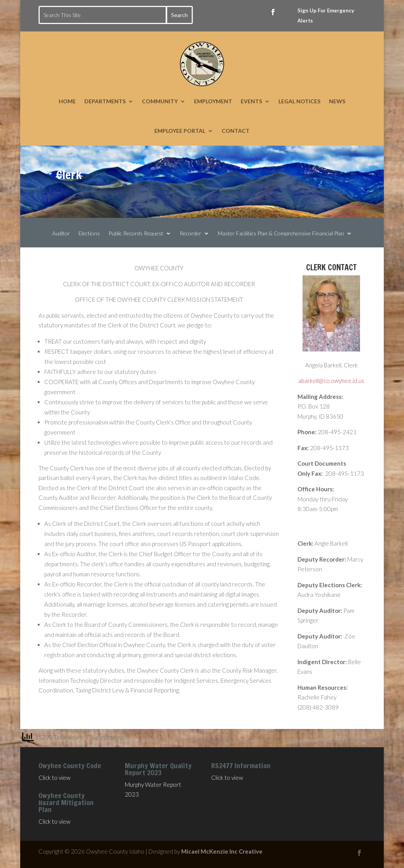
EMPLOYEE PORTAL (180, 131)
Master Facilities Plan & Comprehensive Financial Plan (281, 234)
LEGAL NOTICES (299, 101)
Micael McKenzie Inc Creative (222, 851)
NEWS (337, 101)
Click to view (54, 778)
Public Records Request (136, 234)
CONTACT (236, 131)
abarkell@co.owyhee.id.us (331, 381)
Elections (89, 234)
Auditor (61, 234)
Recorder (191, 234)
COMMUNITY (160, 101)
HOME (67, 101)
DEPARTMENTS (105, 101)
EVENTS (251, 101)
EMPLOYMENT (213, 101)
